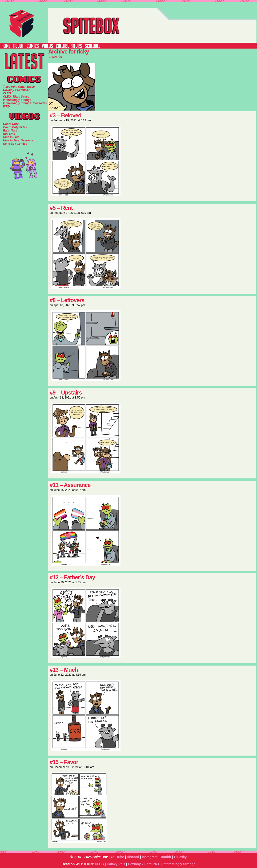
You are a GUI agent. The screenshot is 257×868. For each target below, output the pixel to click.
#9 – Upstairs (66, 393)
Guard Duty (11, 124)
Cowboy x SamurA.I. (144, 864)
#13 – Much (64, 670)
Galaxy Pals (116, 864)
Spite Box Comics (15, 144)
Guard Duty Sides (15, 127)
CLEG (99, 864)
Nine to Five (11, 137)
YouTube (117, 857)
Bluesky (180, 857)
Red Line (9, 134)
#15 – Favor (64, 762)
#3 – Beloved (66, 115)
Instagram (150, 857)
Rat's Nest (10, 131)
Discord (133, 857)
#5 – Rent (61, 208)
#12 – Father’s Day (72, 577)
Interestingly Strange (179, 864)
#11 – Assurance (70, 485)
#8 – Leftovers (67, 300)
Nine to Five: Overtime (18, 140)
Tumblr (166, 857)
